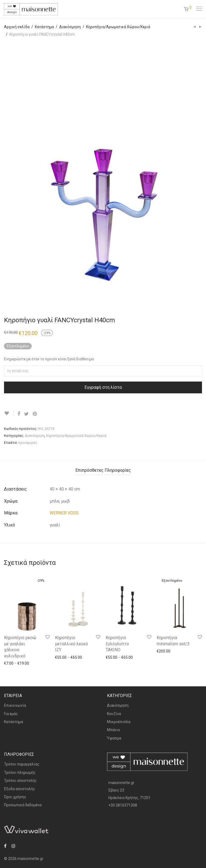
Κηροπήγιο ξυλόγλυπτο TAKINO (117, 644)
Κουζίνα (114, 714)
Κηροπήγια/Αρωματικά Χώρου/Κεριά (118, 27)
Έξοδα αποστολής (20, 789)
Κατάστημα (44, 27)
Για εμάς (11, 714)
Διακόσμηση (70, 27)
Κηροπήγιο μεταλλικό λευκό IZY (71, 644)
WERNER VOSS (64, 513)
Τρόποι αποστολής (20, 781)
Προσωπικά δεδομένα (23, 805)
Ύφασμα (114, 738)
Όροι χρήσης (15, 797)
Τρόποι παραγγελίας (22, 764)
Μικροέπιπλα (119, 722)
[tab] (103, 470)
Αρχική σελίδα (17, 27)
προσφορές (28, 443)
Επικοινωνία (15, 705)
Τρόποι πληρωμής (20, 772)
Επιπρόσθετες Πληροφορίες (103, 470)
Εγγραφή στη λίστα (103, 387)
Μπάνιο (114, 730)
